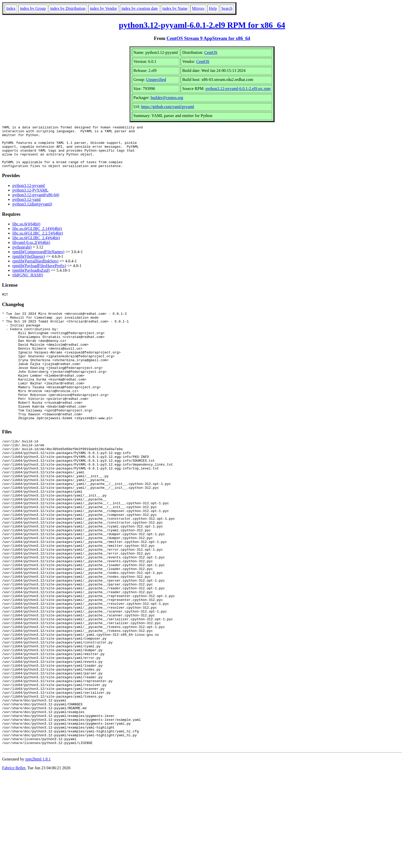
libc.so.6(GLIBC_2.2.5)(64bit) (38, 242)
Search (227, 8)
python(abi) (22, 256)
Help (213, 8)
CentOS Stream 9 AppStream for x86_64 (208, 38)
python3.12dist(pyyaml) (32, 213)
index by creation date (140, 8)
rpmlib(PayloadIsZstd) (31, 279)
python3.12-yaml (27, 208)
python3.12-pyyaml (29, 194)
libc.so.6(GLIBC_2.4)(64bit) (36, 246)
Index (11, 8)
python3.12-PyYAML (30, 199)
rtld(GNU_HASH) (28, 283)
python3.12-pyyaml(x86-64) (36, 203)
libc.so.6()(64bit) (26, 232)
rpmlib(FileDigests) (29, 265)
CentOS (211, 52)
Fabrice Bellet (14, 861)
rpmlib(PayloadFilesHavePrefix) (39, 274)
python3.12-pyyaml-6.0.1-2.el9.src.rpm (238, 89)
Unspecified (156, 80)
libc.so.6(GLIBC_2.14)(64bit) (37, 237)
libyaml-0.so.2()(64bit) (31, 251)
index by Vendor (103, 8)
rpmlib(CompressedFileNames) (38, 260)
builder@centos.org (167, 98)
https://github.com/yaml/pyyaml (168, 107)
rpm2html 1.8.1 (38, 853)
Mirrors (198, 8)
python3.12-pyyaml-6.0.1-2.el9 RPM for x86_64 (202, 25)
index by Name (175, 8)
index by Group (33, 8)
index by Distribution (68, 8)
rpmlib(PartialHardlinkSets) (35, 270)
